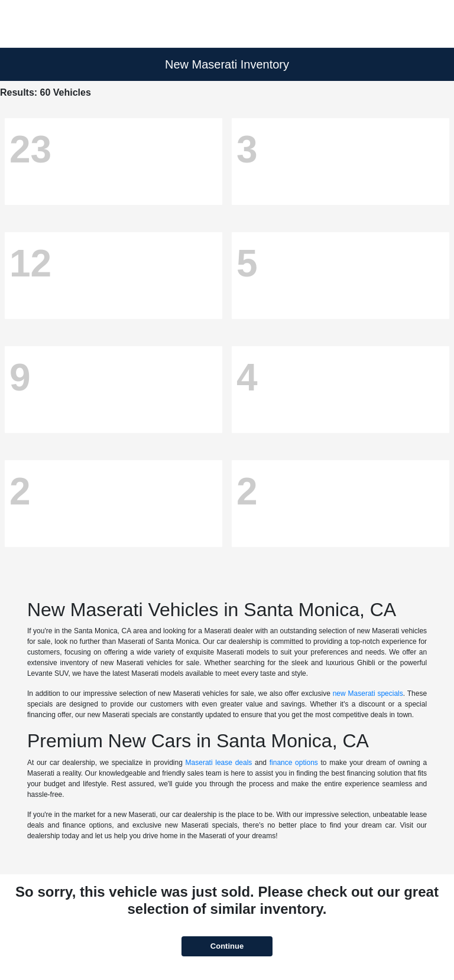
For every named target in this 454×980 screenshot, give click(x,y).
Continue (227, 946)
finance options (294, 763)
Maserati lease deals (219, 763)
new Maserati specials (368, 694)
